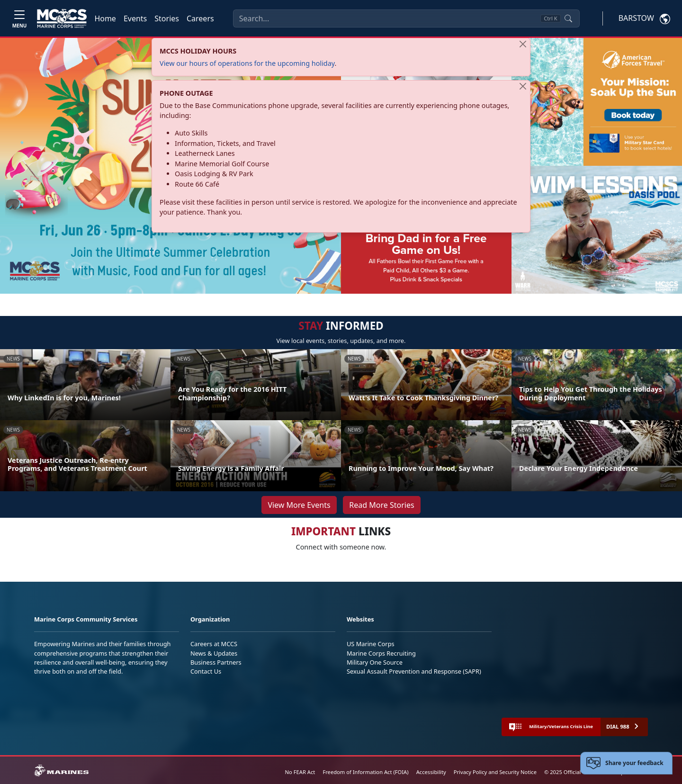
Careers (200, 18)
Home (105, 18)
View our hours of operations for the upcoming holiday (247, 63)
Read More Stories (381, 505)
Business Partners (216, 662)
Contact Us (206, 671)
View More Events (299, 505)
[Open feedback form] (626, 763)
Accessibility (431, 772)
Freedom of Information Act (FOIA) (365, 772)
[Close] (523, 44)
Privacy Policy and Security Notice (495, 772)
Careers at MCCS (214, 644)
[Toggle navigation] (19, 18)
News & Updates (214, 653)
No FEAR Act (300, 772)
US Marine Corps (371, 644)
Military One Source (375, 662)
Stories (167, 18)
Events (135, 18)
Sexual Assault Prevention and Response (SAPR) (414, 671)
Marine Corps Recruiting (381, 653)
